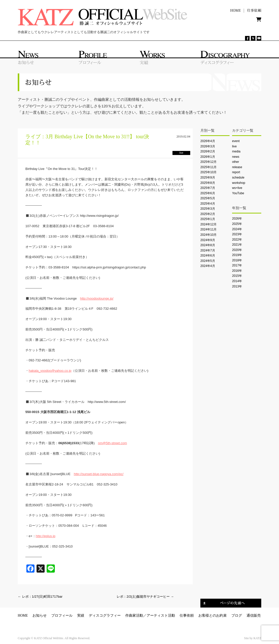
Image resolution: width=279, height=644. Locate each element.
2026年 (237, 219)
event (236, 141)
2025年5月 (208, 198)
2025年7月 (208, 188)
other (236, 162)
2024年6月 (208, 256)
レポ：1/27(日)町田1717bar (40, 597)
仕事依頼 (187, 616)
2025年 (237, 224)
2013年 (237, 286)
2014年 (237, 281)
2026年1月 (208, 157)
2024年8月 (208, 245)
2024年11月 (208, 229)
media (236, 151)
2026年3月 (208, 146)
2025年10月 (208, 172)
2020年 (237, 250)
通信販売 (254, 616)
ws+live (237, 188)
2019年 (237, 255)
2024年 (237, 229)
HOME (23, 616)
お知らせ (40, 616)
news (236, 157)
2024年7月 (208, 250)
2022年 (237, 240)
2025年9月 (208, 178)
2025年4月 (208, 204)
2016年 (237, 271)
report (236, 172)
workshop (239, 183)
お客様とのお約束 (213, 616)
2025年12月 (208, 162)
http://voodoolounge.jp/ (97, 298)
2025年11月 (208, 167)
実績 (81, 616)
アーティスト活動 (161, 616)
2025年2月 (208, 214)
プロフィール (62, 616)
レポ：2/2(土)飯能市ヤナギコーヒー (145, 597)
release (237, 167)
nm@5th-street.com (112, 443)
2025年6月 (208, 193)
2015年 (237, 276)
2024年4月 (208, 266)
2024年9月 (208, 240)
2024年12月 (208, 224)
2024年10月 (208, 235)
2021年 (237, 245)
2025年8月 (208, 183)
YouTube (238, 193)
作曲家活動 (134, 616)
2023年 (237, 234)
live (234, 146)
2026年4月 (208, 141)
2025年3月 (208, 209)
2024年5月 (208, 261)
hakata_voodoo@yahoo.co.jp (50, 371)
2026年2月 (208, 151)
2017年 (237, 265)
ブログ (237, 616)
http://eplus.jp (46, 536)
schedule (238, 178)
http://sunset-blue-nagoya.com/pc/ (99, 474)
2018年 (237, 260)
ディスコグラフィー (105, 616)
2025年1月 (208, 219)
